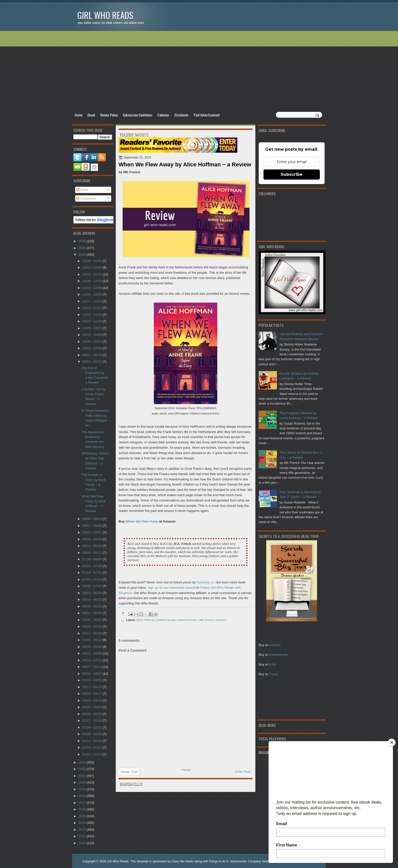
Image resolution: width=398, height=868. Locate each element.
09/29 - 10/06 (92, 348)
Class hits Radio (183, 861)
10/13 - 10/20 (92, 335)
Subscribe (292, 174)
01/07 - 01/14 (92, 754)
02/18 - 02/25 (92, 714)
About (91, 115)
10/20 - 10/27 (92, 328)
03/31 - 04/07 (92, 674)
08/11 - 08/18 (92, 546)
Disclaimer (181, 115)
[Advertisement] (199, 71)
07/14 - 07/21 (92, 573)
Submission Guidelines (137, 115)
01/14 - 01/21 (92, 747)
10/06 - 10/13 (92, 342)
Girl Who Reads (105, 15)
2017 (82, 803)
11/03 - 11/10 (92, 315)
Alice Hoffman (146, 620)
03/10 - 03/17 (92, 694)
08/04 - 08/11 (92, 553)
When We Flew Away (142, 521)
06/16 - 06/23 (92, 600)
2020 (82, 782)
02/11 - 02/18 (92, 721)
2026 (82, 241)
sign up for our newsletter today (171, 588)
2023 (82, 762)
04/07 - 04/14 (92, 667)
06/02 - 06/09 (92, 613)
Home (78, 115)
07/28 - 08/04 (92, 559)
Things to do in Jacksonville (228, 861)
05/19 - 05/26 (92, 626)
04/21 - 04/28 (92, 653)
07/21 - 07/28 (92, 566)
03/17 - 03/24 (92, 687)
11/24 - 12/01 (92, 294)
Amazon (275, 645)
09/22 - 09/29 (92, 355)
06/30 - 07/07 (92, 586)
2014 (82, 823)
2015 (82, 816)
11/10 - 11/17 (92, 308)
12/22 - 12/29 (92, 267)
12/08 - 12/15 (92, 281)
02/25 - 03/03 (92, 707)
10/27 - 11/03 (92, 321)
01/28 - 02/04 (92, 734)
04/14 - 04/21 (92, 660)
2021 (82, 776)
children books (166, 620)
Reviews (221, 620)
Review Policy (109, 115)
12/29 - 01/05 (92, 261)
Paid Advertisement (207, 115)
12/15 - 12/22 (92, 274)
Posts (82, 190)
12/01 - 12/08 (92, 288)
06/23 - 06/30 (92, 593)
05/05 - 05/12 (92, 640)
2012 (82, 836)
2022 (82, 769)
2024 (82, 255)
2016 (82, 809)
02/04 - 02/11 (92, 727)
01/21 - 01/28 (92, 741)
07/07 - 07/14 (92, 579)
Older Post (243, 772)
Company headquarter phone (268, 861)
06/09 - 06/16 (92, 606)
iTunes (274, 674)
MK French (206, 620)
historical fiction (187, 620)
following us (205, 582)
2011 (82, 843)
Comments (86, 198)
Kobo (273, 664)
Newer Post (129, 772)
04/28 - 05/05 (92, 647)
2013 (82, 830)
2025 (82, 248)
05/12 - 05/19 (92, 633)
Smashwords (278, 655)
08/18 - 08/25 (92, 539)
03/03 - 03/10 (92, 700)
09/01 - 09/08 (92, 526)
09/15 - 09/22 (92, 362)
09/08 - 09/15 (92, 519)
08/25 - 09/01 (92, 532)
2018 (82, 796)
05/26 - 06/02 (92, 620)
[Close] (392, 742)
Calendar (163, 115)
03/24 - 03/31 (92, 680)
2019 (82, 789)
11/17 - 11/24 (92, 301)
